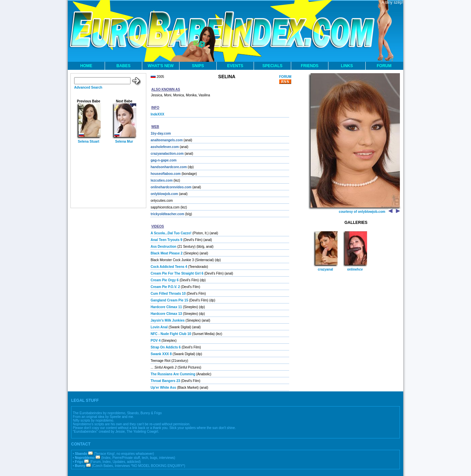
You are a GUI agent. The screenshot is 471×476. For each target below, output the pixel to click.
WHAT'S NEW (161, 66)
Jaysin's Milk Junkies (168, 320)
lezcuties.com (162, 180)
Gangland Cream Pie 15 (169, 300)
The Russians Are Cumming (173, 374)
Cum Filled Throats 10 (168, 294)
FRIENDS (310, 66)
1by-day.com (161, 133)
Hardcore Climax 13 (166, 314)
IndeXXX (158, 114)
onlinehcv (355, 269)
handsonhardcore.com (169, 167)
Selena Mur (124, 141)
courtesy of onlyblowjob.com (362, 212)
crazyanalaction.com (167, 154)
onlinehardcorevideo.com (171, 187)
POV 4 (155, 341)
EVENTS (235, 66)
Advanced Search (88, 87)
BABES (123, 66)
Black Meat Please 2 (167, 253)
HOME (86, 66)
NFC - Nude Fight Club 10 (171, 334)
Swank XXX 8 (161, 354)
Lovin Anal (159, 327)
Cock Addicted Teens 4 (169, 267)
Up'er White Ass (163, 388)
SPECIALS (272, 66)
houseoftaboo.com (166, 174)
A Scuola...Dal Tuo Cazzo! (171, 233)
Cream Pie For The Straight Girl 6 (177, 273)
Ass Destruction (164, 247)
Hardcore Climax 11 (166, 307)
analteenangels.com (167, 140)
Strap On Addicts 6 (166, 347)
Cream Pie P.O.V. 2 (165, 287)
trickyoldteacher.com (167, 214)
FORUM (384, 66)
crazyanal (325, 269)
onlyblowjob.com (164, 194)
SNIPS (198, 66)
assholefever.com (165, 147)
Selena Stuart (89, 141)
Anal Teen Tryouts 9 (166, 240)
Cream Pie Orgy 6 (165, 280)
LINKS (347, 66)
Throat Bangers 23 (165, 381)
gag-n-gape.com (164, 160)
